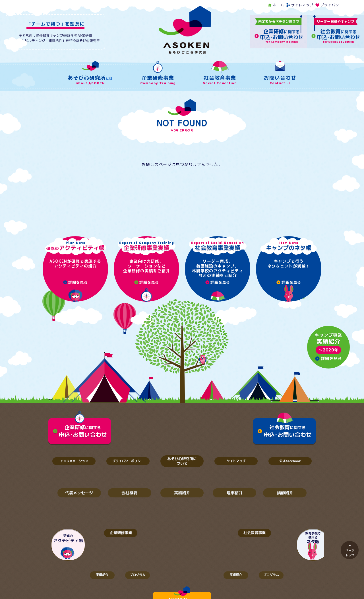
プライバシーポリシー (336, 5)
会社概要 (129, 494)
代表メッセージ (79, 494)
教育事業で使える (296, 539)
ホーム (276, 5)
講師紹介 (285, 494)
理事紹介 (235, 494)
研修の (68, 540)
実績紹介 (182, 494)
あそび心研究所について (182, 461)
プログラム (139, 577)
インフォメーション (74, 461)
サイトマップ (300, 5)
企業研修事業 (115, 534)
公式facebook (290, 461)
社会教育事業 (249, 534)
